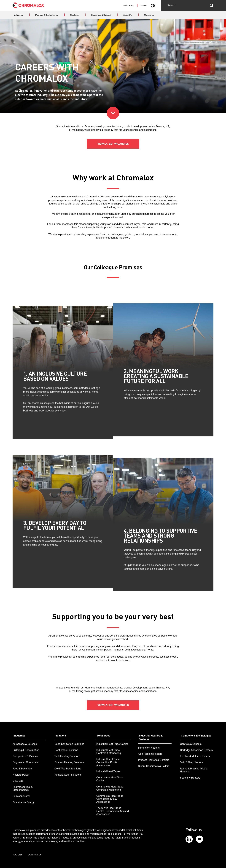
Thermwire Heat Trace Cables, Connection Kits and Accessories (113, 811)
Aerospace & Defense (25, 744)
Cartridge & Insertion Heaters (196, 750)
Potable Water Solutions (68, 775)
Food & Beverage (22, 769)
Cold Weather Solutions (68, 769)
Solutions (61, 736)
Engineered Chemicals (25, 763)
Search (211, 5)
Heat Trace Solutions (66, 750)
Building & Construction (26, 750)
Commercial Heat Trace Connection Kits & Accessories (110, 799)
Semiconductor (21, 796)
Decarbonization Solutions (69, 744)
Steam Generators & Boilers (154, 766)
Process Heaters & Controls (154, 760)
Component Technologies (196, 736)
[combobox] (153, 6)
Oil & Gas (18, 781)
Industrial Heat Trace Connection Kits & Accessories (108, 763)
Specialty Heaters (190, 778)
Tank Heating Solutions (67, 757)
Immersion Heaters (149, 748)
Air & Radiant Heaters (150, 754)
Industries (19, 736)
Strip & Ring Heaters (191, 763)
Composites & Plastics (25, 757)
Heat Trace (104, 736)
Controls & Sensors (191, 744)
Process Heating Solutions (69, 763)
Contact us (35, 855)
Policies (18, 855)
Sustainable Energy (23, 803)
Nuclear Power (21, 775)
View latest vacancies (113, 144)
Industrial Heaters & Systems (151, 738)
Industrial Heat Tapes (108, 772)
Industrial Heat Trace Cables (112, 744)
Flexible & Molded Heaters (195, 757)
